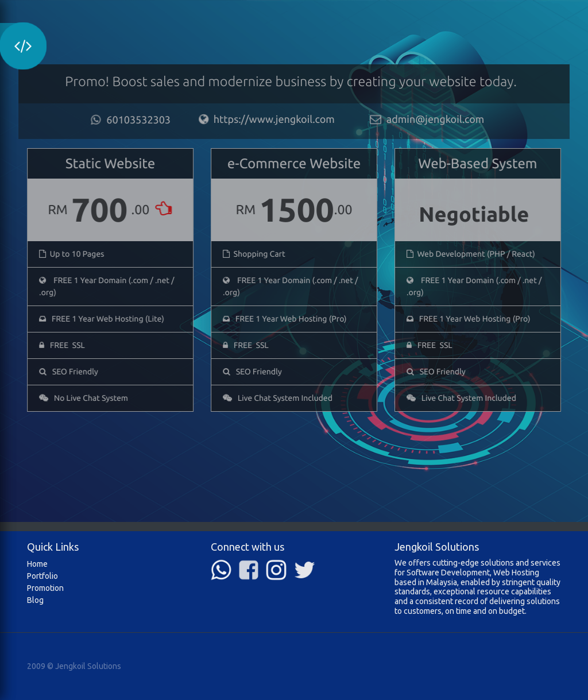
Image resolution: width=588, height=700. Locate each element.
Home (37, 564)
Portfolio (42, 576)
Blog (35, 600)
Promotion (45, 588)
